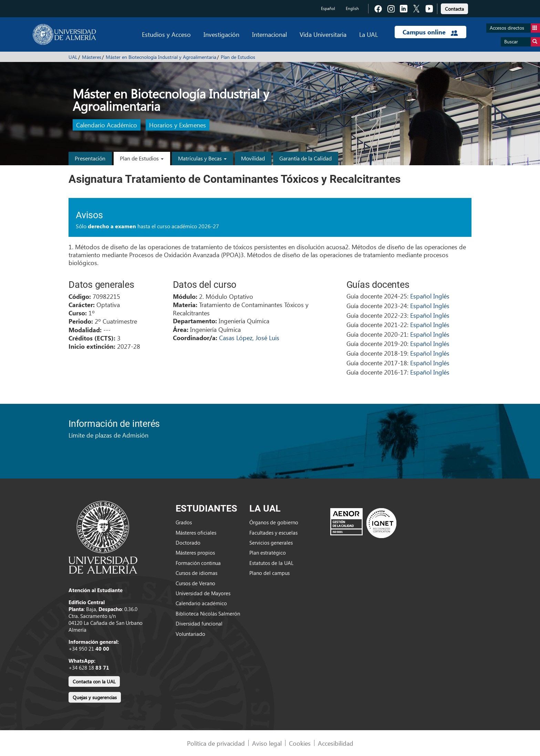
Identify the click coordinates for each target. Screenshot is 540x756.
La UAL (368, 34)
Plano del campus (269, 573)
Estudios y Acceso (166, 34)
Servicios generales (271, 543)
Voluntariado (190, 634)
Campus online (430, 32)
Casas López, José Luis (249, 338)
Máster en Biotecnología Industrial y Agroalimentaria (161, 57)
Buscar (522, 42)
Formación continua (198, 563)
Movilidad (253, 158)
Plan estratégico (268, 553)
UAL (73, 57)
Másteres (92, 57)
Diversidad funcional (199, 623)
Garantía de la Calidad (305, 158)
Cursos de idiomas (196, 573)
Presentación (90, 158)
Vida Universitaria (323, 34)
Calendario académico (201, 603)
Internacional (269, 34)
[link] (454, 8)
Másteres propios (195, 553)
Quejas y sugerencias (95, 697)
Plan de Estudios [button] (142, 158)
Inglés (441, 296)
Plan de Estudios (238, 57)
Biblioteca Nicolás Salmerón (208, 613)
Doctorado (188, 543)
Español (328, 8)
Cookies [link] (300, 743)
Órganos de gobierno (274, 522)
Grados (184, 522)
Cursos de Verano (195, 583)
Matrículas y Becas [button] (202, 158)
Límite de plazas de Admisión (108, 435)
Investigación (221, 34)
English (352, 8)
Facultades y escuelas (273, 533)
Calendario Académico (107, 125)
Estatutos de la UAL (271, 563)
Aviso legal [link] (267, 743)
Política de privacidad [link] (216, 743)
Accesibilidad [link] (336, 743)
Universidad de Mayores (203, 593)
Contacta (454, 9)
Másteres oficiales (196, 533)
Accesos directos (515, 28)
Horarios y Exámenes (178, 125)
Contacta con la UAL (94, 681)
